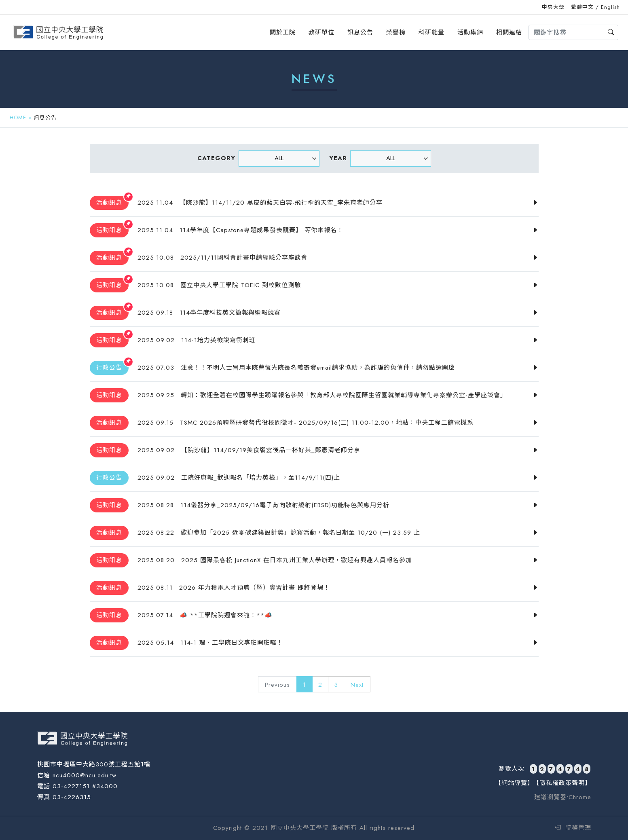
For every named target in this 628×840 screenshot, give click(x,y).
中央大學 (553, 7)
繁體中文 (582, 7)
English (610, 7)
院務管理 (573, 828)
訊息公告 (360, 32)
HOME (18, 117)
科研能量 (431, 32)
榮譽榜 (396, 32)
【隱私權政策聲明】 (562, 783)
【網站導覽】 (514, 783)
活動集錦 (470, 32)
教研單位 (321, 32)
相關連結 (509, 32)
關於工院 (283, 32)
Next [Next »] (357, 685)
